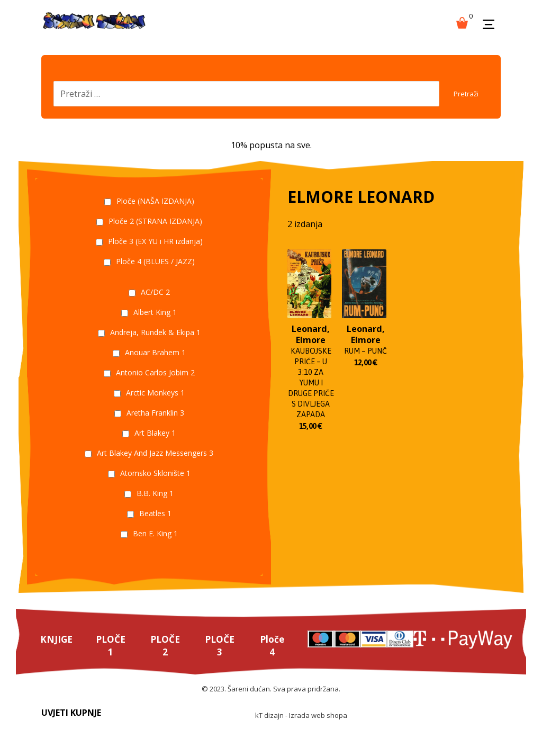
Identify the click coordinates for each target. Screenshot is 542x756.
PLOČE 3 (223, 656)
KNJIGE (57, 649)
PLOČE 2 (167, 656)
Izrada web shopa (318, 727)
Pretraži (460, 98)
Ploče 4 (275, 656)
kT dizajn (269, 727)
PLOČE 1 (112, 656)
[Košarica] (462, 22)
